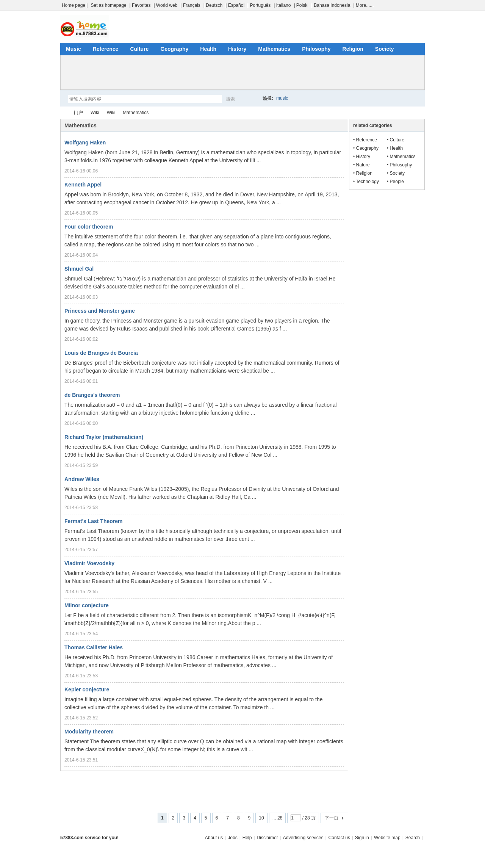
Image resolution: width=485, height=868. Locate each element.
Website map (387, 838)
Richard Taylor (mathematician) (104, 437)
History (237, 49)
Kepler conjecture (87, 689)
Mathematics (274, 49)
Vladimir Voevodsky (89, 563)
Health (208, 49)
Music (74, 49)
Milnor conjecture (87, 605)
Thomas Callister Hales (94, 647)
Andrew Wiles (82, 479)
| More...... (363, 5)
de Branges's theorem (92, 395)
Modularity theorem (89, 732)
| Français (190, 5)
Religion (353, 49)
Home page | (75, 5)
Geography (174, 49)
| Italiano (282, 5)
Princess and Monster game (100, 311)
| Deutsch (213, 5)
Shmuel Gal (79, 269)
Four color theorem (89, 227)
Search (413, 838)
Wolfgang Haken (85, 143)
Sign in (362, 838)
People (397, 182)
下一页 (332, 818)
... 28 (278, 818)
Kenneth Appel (83, 185)
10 (261, 818)
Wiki (95, 113)
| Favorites (140, 5)
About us (214, 838)
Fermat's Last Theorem (94, 521)
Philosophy (316, 49)
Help (247, 838)
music (282, 98)
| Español (235, 5)
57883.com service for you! (89, 838)
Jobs (232, 838)
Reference (106, 49)
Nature (363, 165)
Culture (139, 49)
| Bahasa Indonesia (331, 5)
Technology (367, 182)
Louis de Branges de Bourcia (101, 353)
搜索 (230, 99)
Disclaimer (268, 838)
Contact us (339, 838)
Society (385, 49)
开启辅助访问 (423, 5)
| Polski (301, 5)
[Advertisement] (242, 72)
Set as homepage (109, 5)
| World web (165, 5)
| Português (259, 5)
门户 (78, 113)
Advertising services (303, 838)
